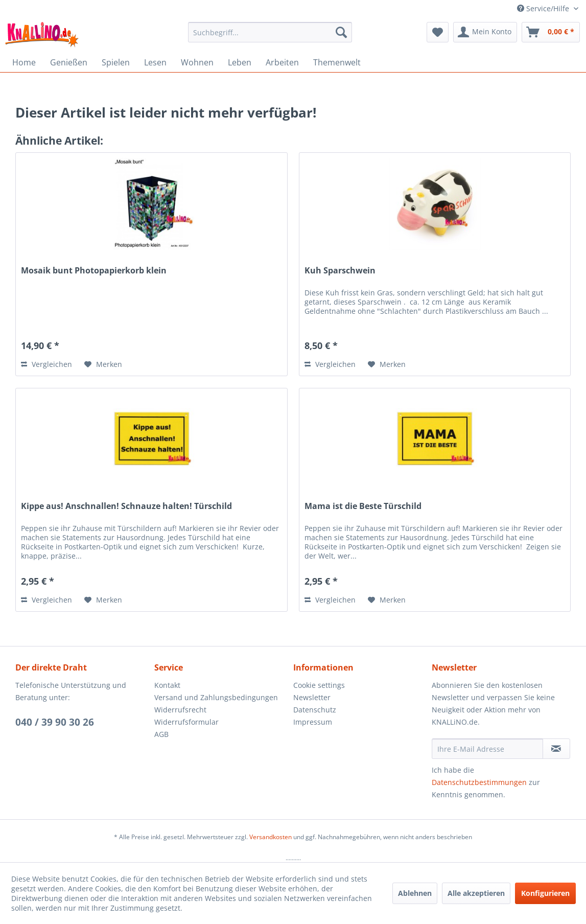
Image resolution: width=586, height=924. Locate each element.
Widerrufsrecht (180, 710)
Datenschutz (315, 710)
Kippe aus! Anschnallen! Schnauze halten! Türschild (126, 506)
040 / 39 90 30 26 (55, 722)
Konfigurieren (545, 893)
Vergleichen (46, 364)
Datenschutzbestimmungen (479, 782)
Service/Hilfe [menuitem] (544, 8)
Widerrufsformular (186, 722)
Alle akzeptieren (476, 893)
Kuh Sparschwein (340, 271)
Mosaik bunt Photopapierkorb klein (94, 271)
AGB (161, 734)
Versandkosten (271, 837)
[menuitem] (270, 32)
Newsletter (312, 697)
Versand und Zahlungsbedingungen (216, 697)
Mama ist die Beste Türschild (363, 506)
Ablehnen (415, 893)
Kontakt (167, 685)
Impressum (313, 722)
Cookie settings (319, 685)
